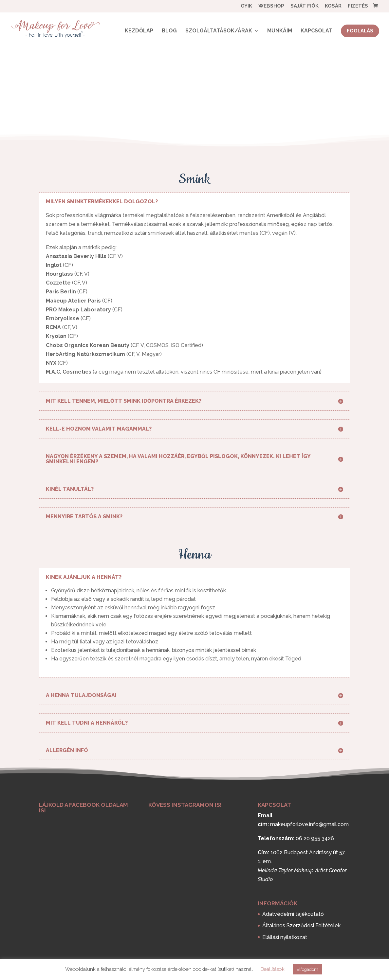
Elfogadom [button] (307, 969)
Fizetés (358, 6)
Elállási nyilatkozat (285, 937)
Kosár (333, 6)
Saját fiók (305, 6)
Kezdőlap (139, 31)
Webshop (271, 6)
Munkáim (280, 31)
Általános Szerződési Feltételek (301, 925)
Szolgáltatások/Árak (219, 31)
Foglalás (360, 31)
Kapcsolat (316, 31)
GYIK (246, 6)
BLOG (169, 31)
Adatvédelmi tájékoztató (293, 914)
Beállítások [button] (273, 969)
